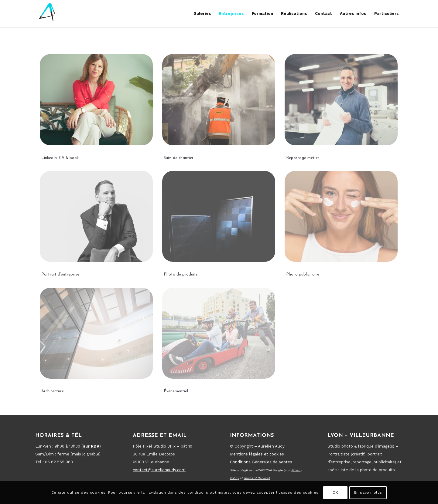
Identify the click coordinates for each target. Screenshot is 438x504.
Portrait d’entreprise (60, 274)
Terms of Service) (257, 478)
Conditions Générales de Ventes (261, 462)
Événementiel (176, 391)
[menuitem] (202, 14)
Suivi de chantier (179, 158)
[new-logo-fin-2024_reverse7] (47, 14)
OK (335, 492)
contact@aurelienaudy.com (159, 470)
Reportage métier (303, 158)
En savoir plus (368, 492)
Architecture (53, 391)
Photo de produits (181, 274)
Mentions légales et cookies (257, 454)
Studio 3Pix (164, 446)
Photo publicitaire (303, 274)
